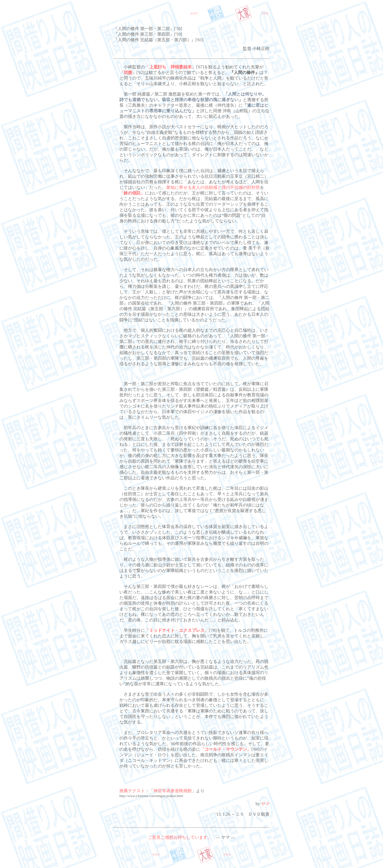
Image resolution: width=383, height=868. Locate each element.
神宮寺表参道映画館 (173, 791)
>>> (265, 13)
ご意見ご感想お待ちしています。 (180, 837)
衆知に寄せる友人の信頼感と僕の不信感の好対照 (213, 187)
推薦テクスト (132, 791)
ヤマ (265, 804)
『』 (170, 67)
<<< (194, 13)
